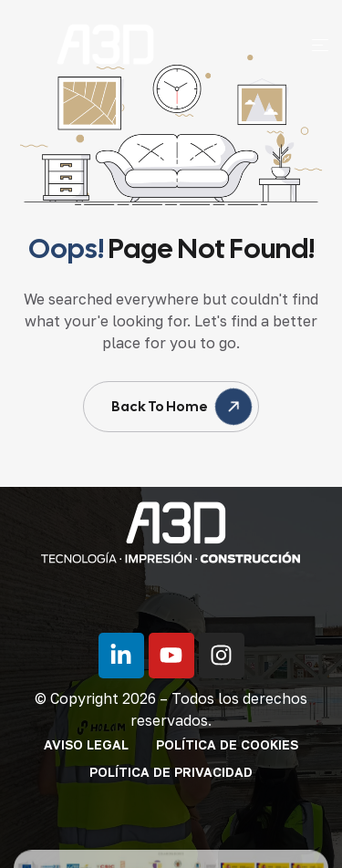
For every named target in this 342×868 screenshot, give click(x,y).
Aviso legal (86, 744)
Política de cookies (227, 744)
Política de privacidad (171, 772)
